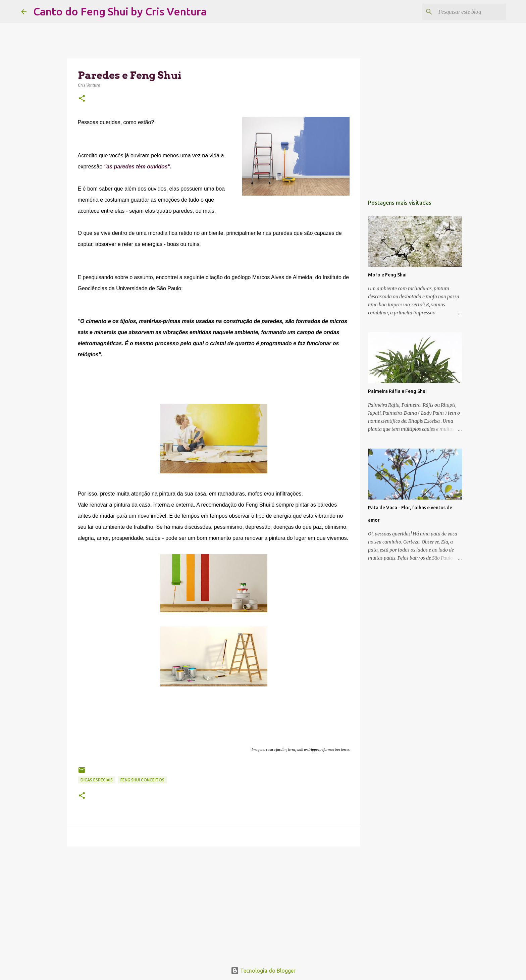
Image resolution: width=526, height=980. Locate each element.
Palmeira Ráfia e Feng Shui (397, 391)
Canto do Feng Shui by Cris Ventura (120, 11)
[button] (82, 99)
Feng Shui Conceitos (142, 780)
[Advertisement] (214, 904)
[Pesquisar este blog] (471, 12)
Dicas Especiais (97, 780)
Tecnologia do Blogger (263, 971)
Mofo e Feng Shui (387, 275)
